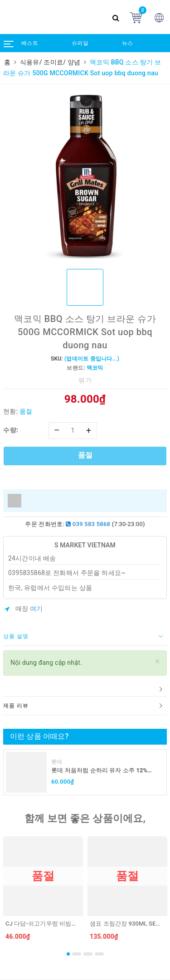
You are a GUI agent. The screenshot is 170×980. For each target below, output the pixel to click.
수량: (11, 430)
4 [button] (99, 954)
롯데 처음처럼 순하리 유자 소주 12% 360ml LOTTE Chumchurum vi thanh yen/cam (100, 771)
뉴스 (128, 43)
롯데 (57, 762)
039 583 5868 (88, 524)
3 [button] (88, 954)
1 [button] (68, 954)
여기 (36, 609)
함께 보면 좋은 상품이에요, (85, 818)
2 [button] (77, 954)
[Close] (158, 661)
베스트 (30, 43)
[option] (85, 176)
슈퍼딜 (80, 43)
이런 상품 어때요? (39, 736)
